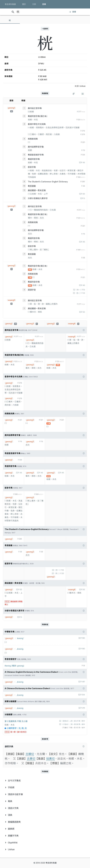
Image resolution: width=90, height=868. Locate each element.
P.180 (83, 638)
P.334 (82, 695)
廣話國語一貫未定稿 (37, 190)
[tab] (10, 20)
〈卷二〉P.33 (80, 293)
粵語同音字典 (34, 159)
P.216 (83, 708)
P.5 (83, 198)
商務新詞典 (33, 139)
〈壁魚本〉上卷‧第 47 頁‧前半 (73, 721)
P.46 (83, 163)
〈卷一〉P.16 (80, 290)
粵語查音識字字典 (36, 155)
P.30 (83, 194)
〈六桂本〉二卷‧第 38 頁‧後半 (73, 724)
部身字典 (32, 167)
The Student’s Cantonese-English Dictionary (48, 182)
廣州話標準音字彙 (36, 147)
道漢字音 (32, 290)
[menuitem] (45, 781)
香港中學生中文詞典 (37, 124)
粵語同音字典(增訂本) (38, 116)
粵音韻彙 (32, 186)
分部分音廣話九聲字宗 (38, 198)
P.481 (83, 682)
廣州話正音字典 (35, 108)
